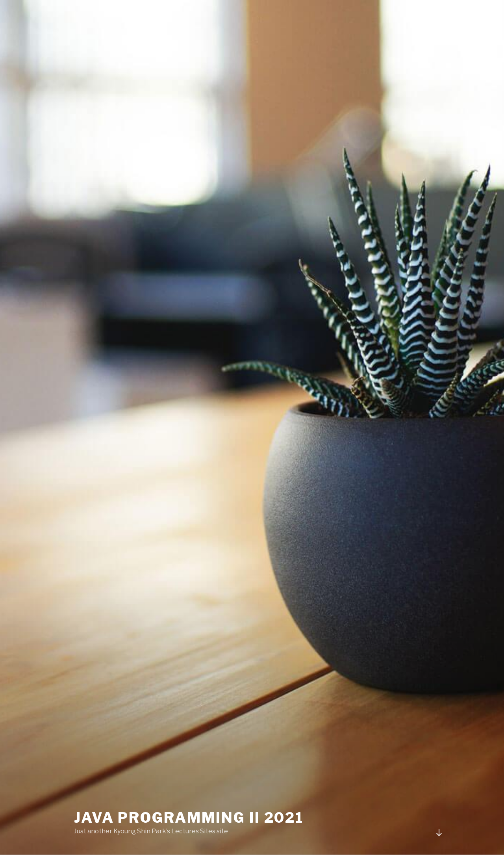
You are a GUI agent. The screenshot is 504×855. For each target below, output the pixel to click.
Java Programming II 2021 (189, 818)
